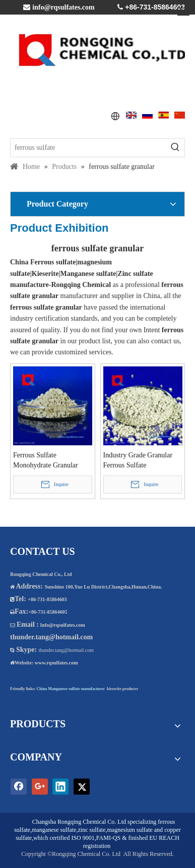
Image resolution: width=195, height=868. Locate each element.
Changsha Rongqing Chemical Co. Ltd (79, 822)
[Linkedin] (60, 787)
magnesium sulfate (129, 830)
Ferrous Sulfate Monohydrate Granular (46, 460)
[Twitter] (82, 787)
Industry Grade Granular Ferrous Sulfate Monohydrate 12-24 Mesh (140, 461)
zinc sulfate (92, 830)
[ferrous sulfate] (88, 148)
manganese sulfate (54, 830)
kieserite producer (122, 689)
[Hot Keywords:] (175, 148)
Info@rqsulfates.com (62, 625)
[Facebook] (19, 787)
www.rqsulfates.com (56, 663)
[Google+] (40, 787)
